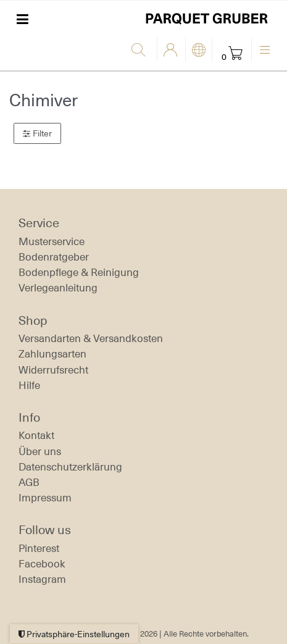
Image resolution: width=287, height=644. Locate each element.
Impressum (45, 498)
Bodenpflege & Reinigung (79, 272)
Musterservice (52, 241)
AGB (29, 482)
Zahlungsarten (52, 354)
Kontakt (36, 435)
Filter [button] (37, 134)
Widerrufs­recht (53, 370)
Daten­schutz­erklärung (70, 467)
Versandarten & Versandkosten (91, 338)
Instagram (42, 579)
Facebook (42, 564)
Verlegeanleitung (58, 288)
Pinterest (39, 548)
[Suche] (141, 51)
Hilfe (29, 385)
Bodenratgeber (54, 257)
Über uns (40, 451)
